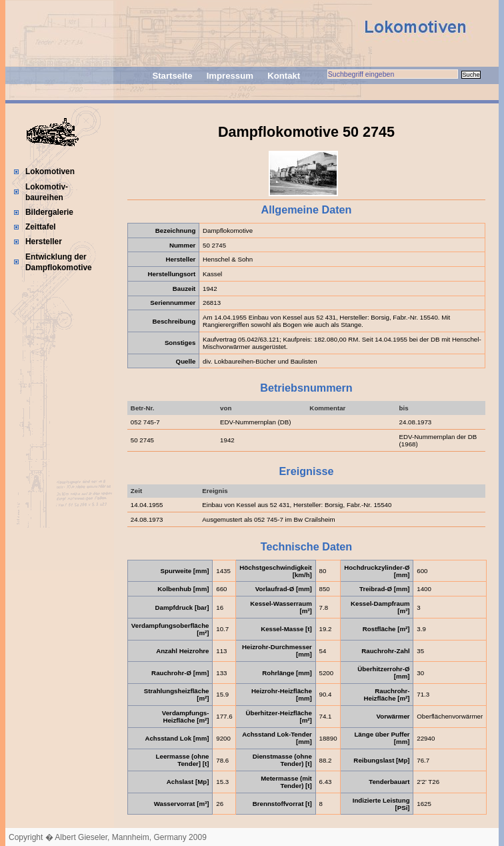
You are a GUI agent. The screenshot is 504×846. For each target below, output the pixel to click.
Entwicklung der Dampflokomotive (59, 262)
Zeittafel (41, 227)
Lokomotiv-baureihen (47, 192)
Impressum (230, 76)
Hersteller (44, 242)
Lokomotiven (50, 171)
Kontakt (284, 76)
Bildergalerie (49, 212)
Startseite (172, 76)
